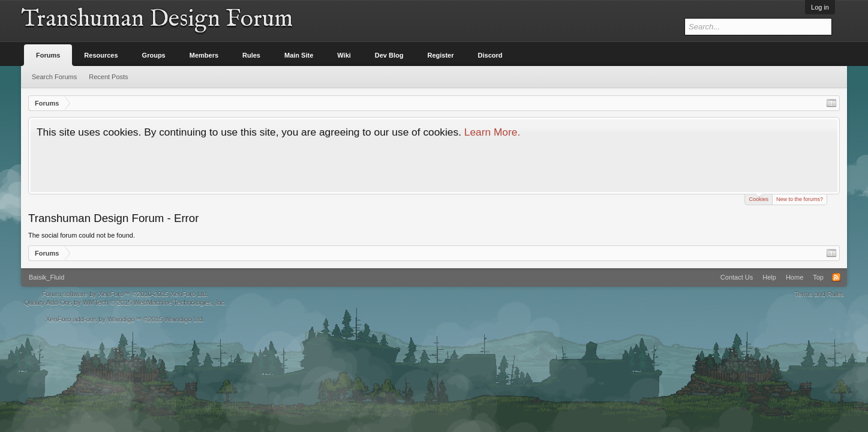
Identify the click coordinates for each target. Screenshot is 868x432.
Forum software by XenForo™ (125, 294)
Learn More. (492, 132)
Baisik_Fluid (46, 277)
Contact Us (737, 277)
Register (441, 55)
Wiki (344, 55)
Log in (820, 7)
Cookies (759, 198)
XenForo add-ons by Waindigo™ (93, 319)
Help (769, 277)
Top (818, 277)
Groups (154, 55)
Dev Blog (389, 55)
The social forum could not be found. (82, 235)
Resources (101, 55)
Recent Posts (108, 77)
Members (204, 55)
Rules (251, 55)
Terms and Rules (819, 294)
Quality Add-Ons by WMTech (125, 302)
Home (795, 277)
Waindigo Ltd (184, 319)
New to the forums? (800, 199)
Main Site (299, 55)
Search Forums (54, 77)
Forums (48, 55)
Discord (490, 55)
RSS (836, 277)
